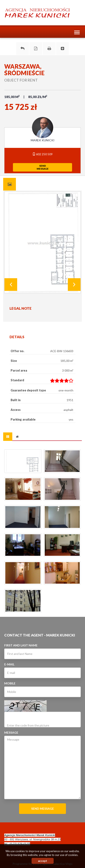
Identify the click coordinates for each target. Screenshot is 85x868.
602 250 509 (42, 154)
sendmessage (43, 167)
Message (11, 732)
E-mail (9, 664)
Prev (11, 285)
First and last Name (21, 645)
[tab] (10, 184)
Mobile (10, 683)
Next (74, 285)
